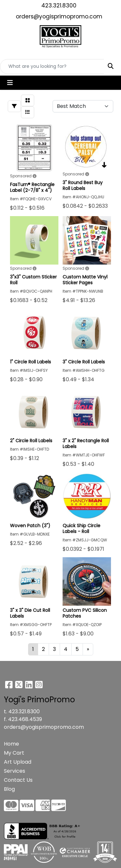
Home (11, 744)
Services (15, 771)
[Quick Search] (52, 67)
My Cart (14, 753)
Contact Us (18, 780)
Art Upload (18, 762)
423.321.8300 (59, 5)
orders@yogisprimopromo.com (59, 16)
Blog (9, 789)
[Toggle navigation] (10, 83)
